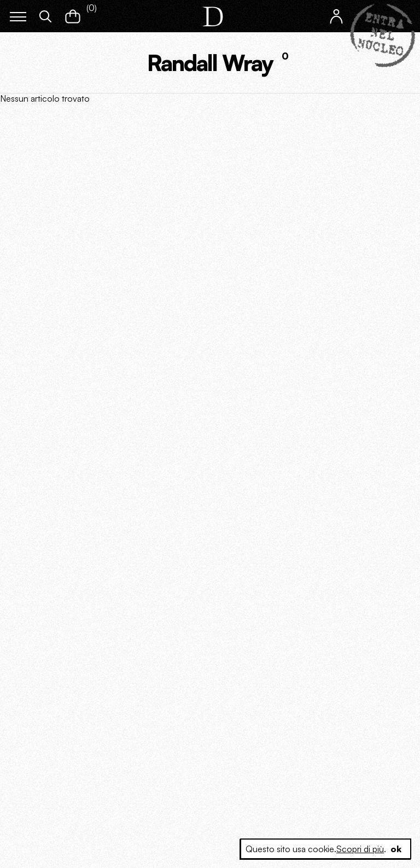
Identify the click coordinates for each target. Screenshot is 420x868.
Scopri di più (360, 849)
